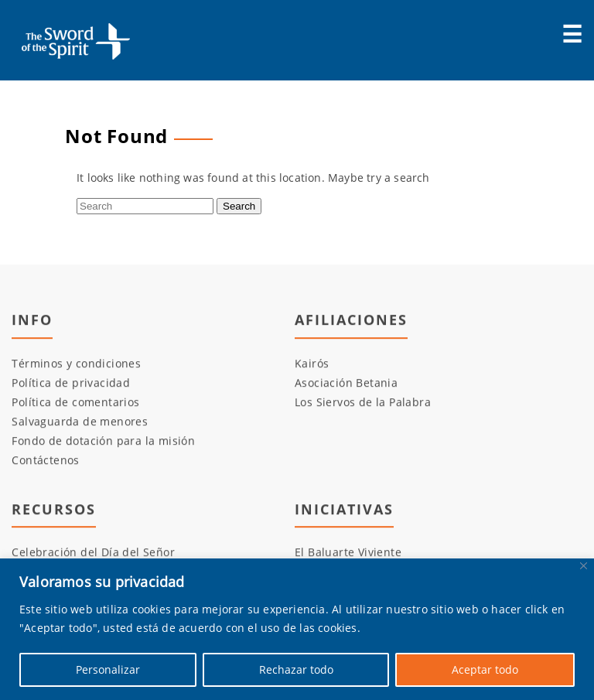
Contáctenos (45, 460)
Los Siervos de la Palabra (363, 402)
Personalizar (108, 669)
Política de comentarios (75, 402)
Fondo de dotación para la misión (103, 440)
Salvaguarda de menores (80, 421)
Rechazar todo (296, 669)
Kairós (312, 363)
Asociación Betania (346, 382)
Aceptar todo (485, 669)
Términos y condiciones (76, 363)
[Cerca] (584, 566)
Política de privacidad (71, 382)
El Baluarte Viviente (348, 553)
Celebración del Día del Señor (93, 553)
